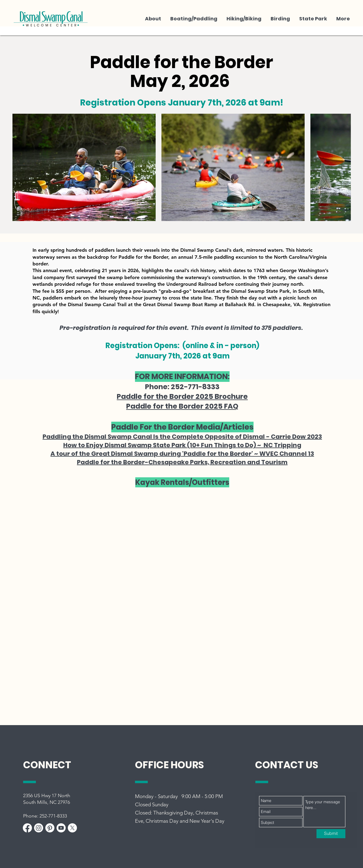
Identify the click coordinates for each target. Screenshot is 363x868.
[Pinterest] (50, 828)
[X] (72, 828)
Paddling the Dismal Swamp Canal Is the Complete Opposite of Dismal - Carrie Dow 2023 (182, 437)
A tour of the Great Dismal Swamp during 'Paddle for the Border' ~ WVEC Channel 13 (182, 454)
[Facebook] (27, 828)
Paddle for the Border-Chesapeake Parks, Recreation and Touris (179, 462)
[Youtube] (61, 828)
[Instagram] (39, 828)
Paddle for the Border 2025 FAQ (182, 406)
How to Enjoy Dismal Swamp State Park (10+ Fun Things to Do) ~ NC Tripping (182, 445)
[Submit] (331, 834)
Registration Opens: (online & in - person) (182, 346)
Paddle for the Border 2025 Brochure (182, 396)
